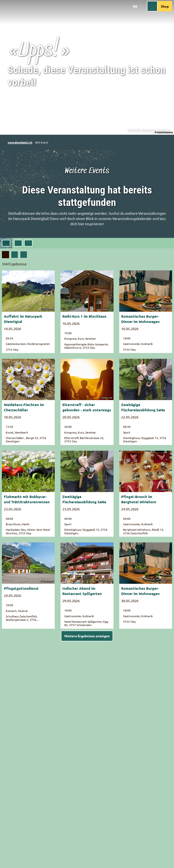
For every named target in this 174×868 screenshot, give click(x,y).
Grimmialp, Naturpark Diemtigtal (149, 130)
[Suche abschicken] (28, 243)
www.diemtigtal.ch (20, 142)
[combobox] (28, 243)
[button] (18, 243)
